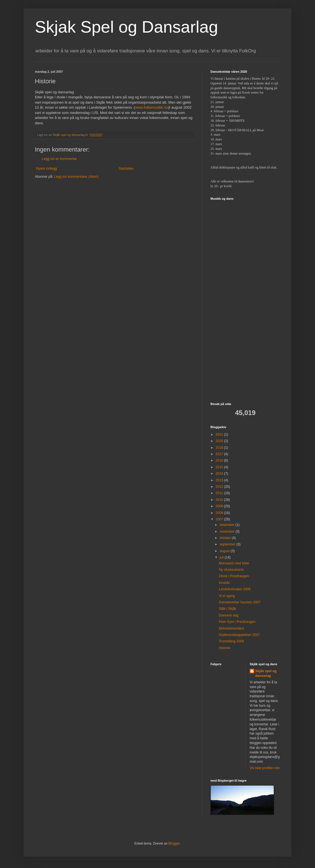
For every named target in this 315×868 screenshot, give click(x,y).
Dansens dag (229, 615)
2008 (220, 513)
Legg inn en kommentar (59, 159)
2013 (220, 480)
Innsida (224, 583)
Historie (225, 648)
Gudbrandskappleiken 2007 (239, 635)
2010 (220, 500)
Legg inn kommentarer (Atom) (76, 177)
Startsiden (126, 169)
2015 (220, 467)
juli (222, 557)
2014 (220, 474)
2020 (220, 441)
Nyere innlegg (47, 169)
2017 (220, 454)
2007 (220, 519)
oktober (226, 538)
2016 (220, 460)
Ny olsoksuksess (231, 570)
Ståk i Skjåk (228, 609)
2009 (220, 506)
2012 (220, 487)
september (228, 544)
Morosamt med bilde (234, 563)
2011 (220, 493)
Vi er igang (227, 596)
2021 (220, 435)
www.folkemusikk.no (152, 107)
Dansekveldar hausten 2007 (240, 602)
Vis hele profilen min (265, 768)
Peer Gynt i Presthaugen (237, 622)
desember (228, 525)
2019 (220, 448)
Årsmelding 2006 (231, 641)
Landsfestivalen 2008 (235, 589)
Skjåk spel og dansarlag (266, 673)
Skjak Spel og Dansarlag (126, 27)
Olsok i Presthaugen (234, 576)
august (225, 551)
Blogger (174, 843)
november (228, 531)
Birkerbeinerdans (232, 628)
